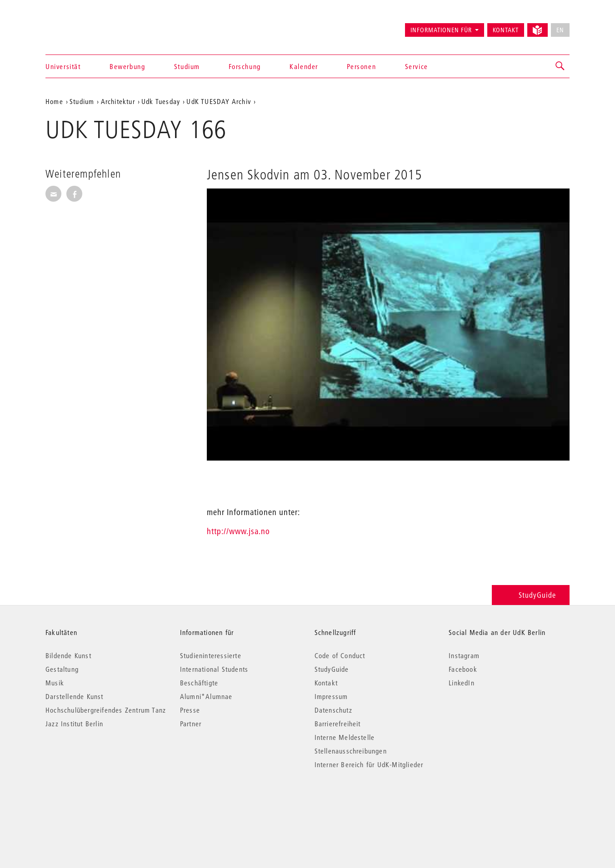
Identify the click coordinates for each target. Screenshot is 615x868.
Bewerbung (127, 66)
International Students (214, 669)
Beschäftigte (199, 683)
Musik (55, 683)
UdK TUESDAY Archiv (219, 101)
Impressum (331, 696)
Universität (63, 66)
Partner (191, 724)
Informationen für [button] (441, 30)
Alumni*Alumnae (206, 696)
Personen (361, 66)
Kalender (304, 66)
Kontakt (506, 30)
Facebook (463, 669)
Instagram (464, 655)
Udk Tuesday (161, 101)
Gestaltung (62, 669)
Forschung (245, 66)
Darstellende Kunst (75, 696)
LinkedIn (462, 683)
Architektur (118, 101)
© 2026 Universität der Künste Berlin (93, 803)
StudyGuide (531, 595)
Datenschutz (333, 710)
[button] (560, 66)
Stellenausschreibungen (351, 751)
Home (54, 101)
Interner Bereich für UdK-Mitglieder (369, 764)
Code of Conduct (340, 655)
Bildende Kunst (68, 655)
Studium (187, 66)
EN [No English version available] (560, 30)
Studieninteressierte (211, 655)
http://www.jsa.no (238, 531)
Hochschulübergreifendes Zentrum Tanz (106, 710)
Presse (190, 710)
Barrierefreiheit (338, 724)
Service (417, 66)
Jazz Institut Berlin (74, 724)
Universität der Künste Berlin (81, 26)
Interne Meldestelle (345, 737)
